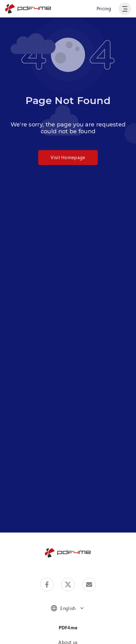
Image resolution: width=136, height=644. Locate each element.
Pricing (104, 8)
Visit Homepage (68, 157)
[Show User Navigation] (125, 9)
